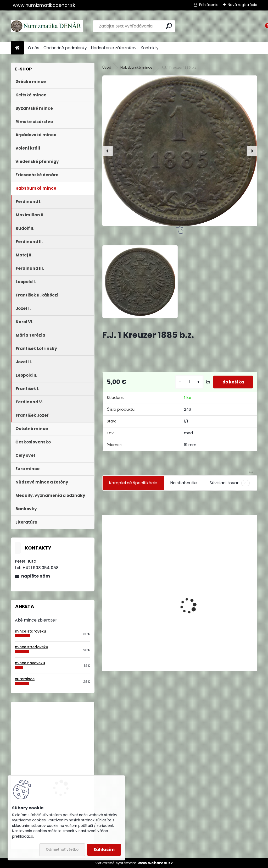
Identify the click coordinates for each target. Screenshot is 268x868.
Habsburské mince (136, 67)
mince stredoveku (32, 647)
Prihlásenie (209, 5)
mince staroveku (30, 631)
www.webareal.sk (155, 863)
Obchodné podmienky (65, 48)
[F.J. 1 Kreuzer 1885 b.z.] (180, 151)
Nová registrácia (242, 5)
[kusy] (186, 382)
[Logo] (47, 26)
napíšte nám (36, 576)
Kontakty (150, 48)
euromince (25, 679)
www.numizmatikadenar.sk (44, 5)
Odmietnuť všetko (62, 850)
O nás (34, 48)
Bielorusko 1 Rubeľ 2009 (66, 727)
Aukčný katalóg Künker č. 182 (135, 631)
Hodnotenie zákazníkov (114, 48)
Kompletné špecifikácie (133, 483)
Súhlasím (104, 850)
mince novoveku (30, 663)
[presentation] (108, 151)
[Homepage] (17, 48)
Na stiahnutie (183, 483)
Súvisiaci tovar (230, 483)
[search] (169, 26)
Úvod (107, 67)
